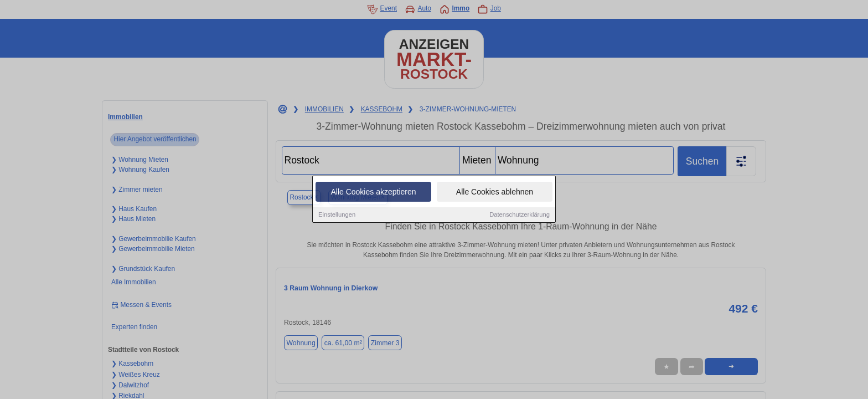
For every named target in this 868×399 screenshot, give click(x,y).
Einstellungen (337, 215)
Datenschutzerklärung (520, 215)
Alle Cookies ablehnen (495, 192)
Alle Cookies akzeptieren (373, 192)
